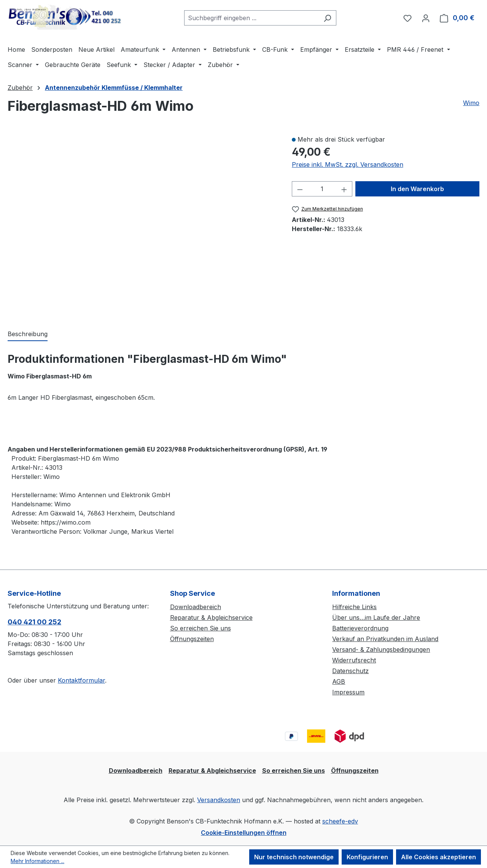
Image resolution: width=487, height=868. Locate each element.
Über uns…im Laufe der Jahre (376, 617)
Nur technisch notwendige (294, 857)
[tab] (28, 334)
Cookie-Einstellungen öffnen (244, 833)
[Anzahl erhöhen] (344, 189)
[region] (142, 224)
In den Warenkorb (417, 189)
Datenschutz (350, 671)
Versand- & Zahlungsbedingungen (381, 649)
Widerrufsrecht (354, 660)
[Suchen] (327, 18)
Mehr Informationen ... (37, 861)
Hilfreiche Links (354, 607)
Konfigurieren (367, 857)
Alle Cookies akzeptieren (438, 857)
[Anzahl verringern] (300, 189)
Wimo (471, 103)
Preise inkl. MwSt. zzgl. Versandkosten (348, 164)
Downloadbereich (196, 607)
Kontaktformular (81, 680)
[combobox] (251, 18)
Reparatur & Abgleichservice (211, 617)
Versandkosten (219, 800)
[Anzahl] (322, 189)
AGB (339, 681)
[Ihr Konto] (426, 18)
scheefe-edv (340, 821)
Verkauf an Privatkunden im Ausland (385, 639)
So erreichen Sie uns (201, 628)
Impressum (348, 692)
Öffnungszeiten (192, 639)
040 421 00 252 (34, 622)
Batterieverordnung (360, 628)
